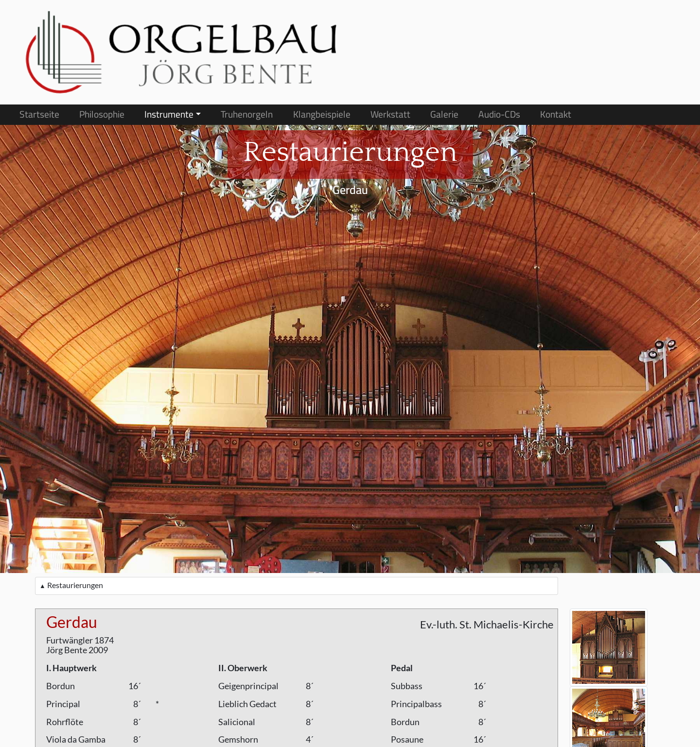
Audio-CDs (499, 114)
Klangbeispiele (322, 114)
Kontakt (556, 114)
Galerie (444, 114)
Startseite (39, 114)
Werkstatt (390, 114)
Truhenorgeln (247, 114)
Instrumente (169, 114)
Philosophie (102, 114)
